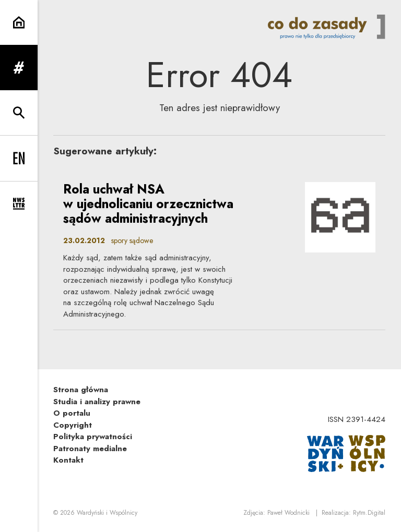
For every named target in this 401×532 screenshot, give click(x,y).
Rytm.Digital (369, 513)
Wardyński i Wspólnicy (107, 513)
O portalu (72, 413)
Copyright (73, 425)
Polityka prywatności (93, 437)
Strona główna (81, 390)
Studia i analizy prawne (97, 402)
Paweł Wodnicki (288, 513)
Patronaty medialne (90, 449)
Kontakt (68, 460)
